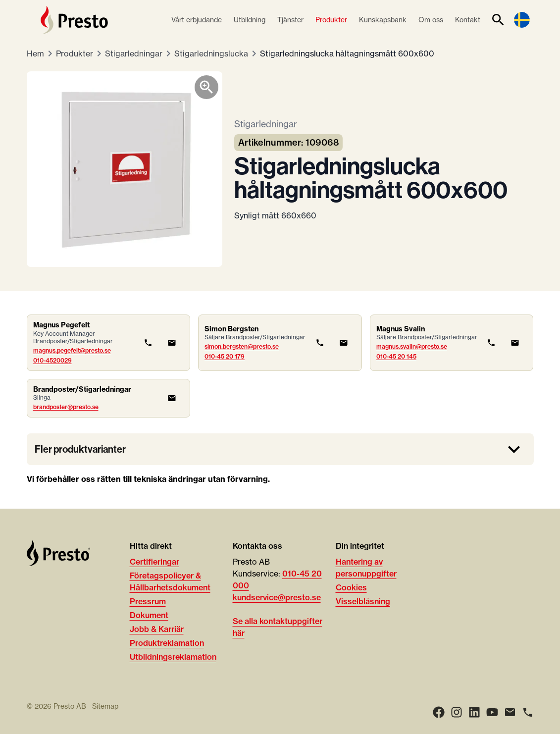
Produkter (75, 53)
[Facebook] (439, 712)
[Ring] (528, 712)
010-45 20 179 (225, 356)
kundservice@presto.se (277, 597)
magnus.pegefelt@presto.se (72, 350)
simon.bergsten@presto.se (242, 346)
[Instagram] (457, 712)
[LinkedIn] (474, 712)
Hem (35, 53)
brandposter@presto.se (66, 407)
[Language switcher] (522, 20)
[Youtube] (492, 712)
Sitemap (105, 706)
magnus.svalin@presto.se (412, 346)
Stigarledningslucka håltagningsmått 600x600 (347, 53)
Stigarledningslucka (211, 53)
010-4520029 (52, 360)
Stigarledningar (134, 53)
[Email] (510, 712)
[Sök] (498, 20)
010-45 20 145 (396, 356)
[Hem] (74, 20)
